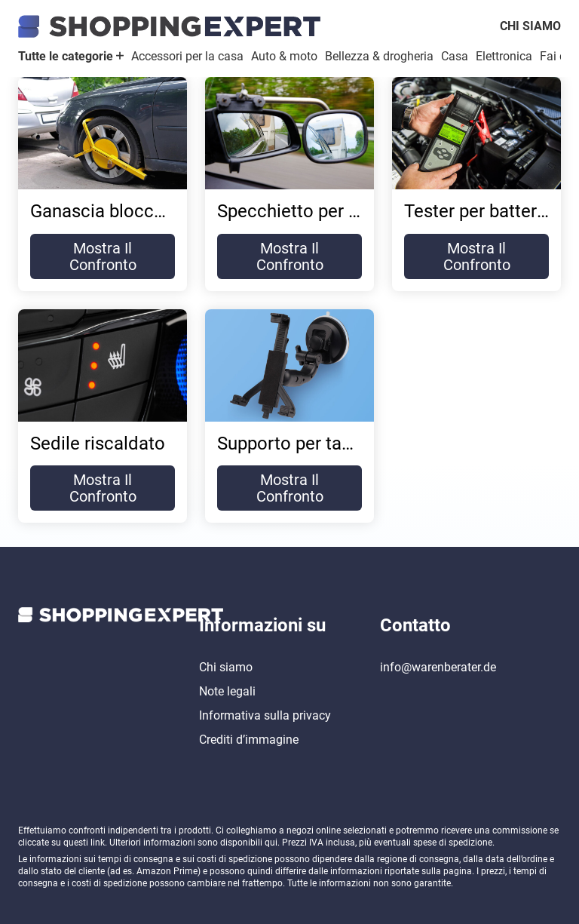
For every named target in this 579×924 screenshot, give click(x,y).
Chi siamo (530, 26)
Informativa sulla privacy (265, 715)
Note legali (227, 691)
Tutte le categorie (71, 56)
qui (271, 843)
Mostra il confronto (103, 256)
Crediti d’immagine (249, 740)
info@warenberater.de (438, 667)
